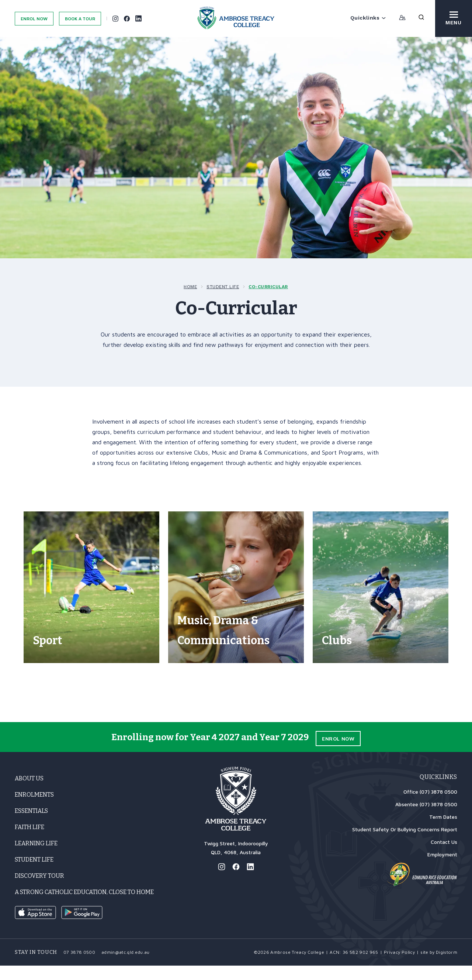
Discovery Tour (39, 890)
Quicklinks (368, 18)
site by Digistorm (439, 967)
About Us (29, 793)
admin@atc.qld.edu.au (126, 967)
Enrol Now (34, 19)
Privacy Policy (399, 967)
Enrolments (34, 809)
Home (190, 287)
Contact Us (444, 856)
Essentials (31, 825)
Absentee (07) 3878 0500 (426, 819)
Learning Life (36, 858)
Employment (442, 869)
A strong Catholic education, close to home (84, 906)
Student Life (223, 287)
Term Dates (443, 831)
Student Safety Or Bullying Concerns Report (405, 844)
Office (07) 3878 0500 (430, 806)
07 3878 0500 (79, 967)
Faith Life (29, 841)
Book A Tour (80, 19)
